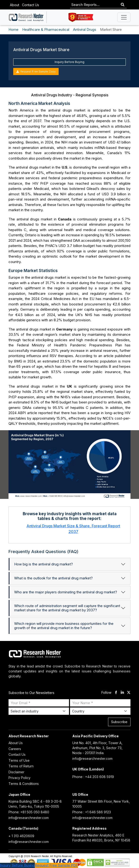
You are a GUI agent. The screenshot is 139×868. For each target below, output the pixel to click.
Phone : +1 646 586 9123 (92, 812)
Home (13, 29)
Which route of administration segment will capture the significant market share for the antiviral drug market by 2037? (67, 608)
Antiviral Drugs (85, 29)
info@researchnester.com (92, 758)
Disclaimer (16, 772)
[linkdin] (122, 693)
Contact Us (30, 5)
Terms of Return (21, 766)
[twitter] (129, 693)
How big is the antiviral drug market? (43, 564)
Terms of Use (19, 760)
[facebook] (116, 693)
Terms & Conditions (24, 784)
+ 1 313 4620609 (21, 836)
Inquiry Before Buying (69, 62)
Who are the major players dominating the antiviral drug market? (66, 592)
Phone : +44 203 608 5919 (93, 777)
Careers (15, 749)
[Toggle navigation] (124, 17)
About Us (16, 743)
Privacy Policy (20, 778)
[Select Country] (100, 711)
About (15, 5)
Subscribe (119, 722)
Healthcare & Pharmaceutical (46, 29)
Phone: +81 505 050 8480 (29, 812)
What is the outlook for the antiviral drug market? (53, 578)
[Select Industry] (39, 711)
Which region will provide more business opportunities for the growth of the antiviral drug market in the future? (64, 626)
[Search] (123, 5)
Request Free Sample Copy (36, 72)
